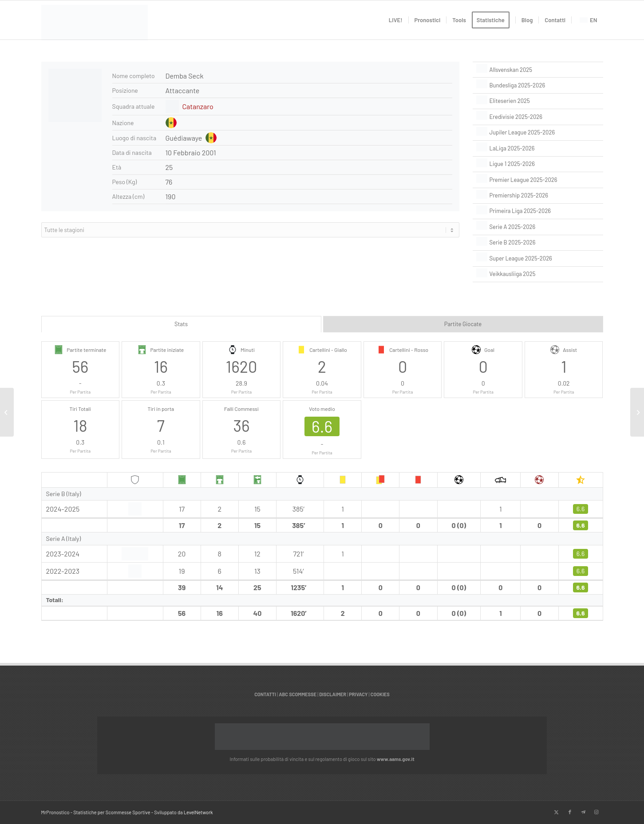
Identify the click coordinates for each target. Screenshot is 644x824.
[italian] (95, 24)
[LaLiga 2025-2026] (538, 148)
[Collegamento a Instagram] (597, 812)
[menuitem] (396, 20)
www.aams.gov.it (396, 759)
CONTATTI (265, 694)
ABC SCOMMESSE (298, 694)
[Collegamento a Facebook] (570, 812)
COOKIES (380, 694)
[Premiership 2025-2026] (538, 196)
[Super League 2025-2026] (538, 258)
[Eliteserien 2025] (538, 101)
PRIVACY (358, 694)
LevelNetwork (198, 812)
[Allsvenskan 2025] (538, 70)
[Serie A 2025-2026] (538, 227)
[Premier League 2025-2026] (538, 180)
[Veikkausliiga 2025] (538, 274)
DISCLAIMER (333, 694)
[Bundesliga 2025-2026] (538, 85)
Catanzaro (198, 106)
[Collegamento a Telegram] (583, 812)
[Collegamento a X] (557, 812)
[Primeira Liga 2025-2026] (538, 211)
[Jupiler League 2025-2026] (538, 133)
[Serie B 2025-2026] (538, 243)
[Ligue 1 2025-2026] (538, 164)
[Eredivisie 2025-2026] (538, 117)
